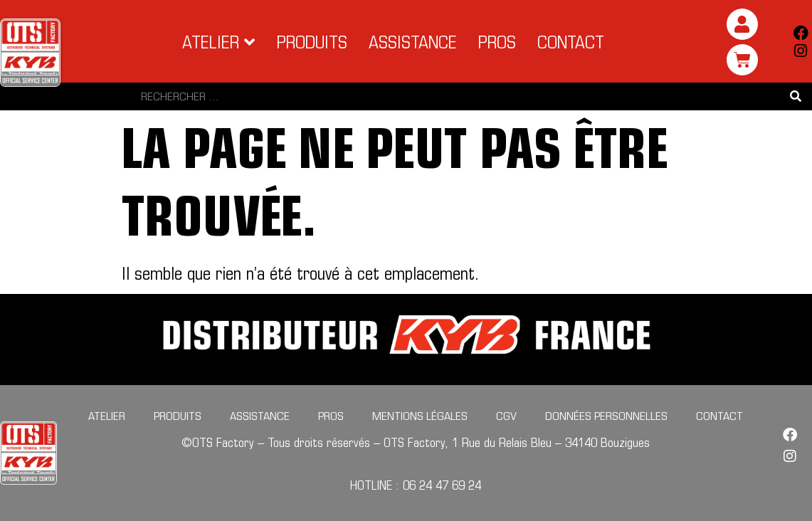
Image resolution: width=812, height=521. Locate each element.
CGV (506, 416)
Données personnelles (606, 416)
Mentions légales (420, 416)
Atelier (107, 416)
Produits (178, 416)
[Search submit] (796, 96)
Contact (719, 416)
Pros (331, 416)
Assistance (260, 416)
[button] (219, 42)
